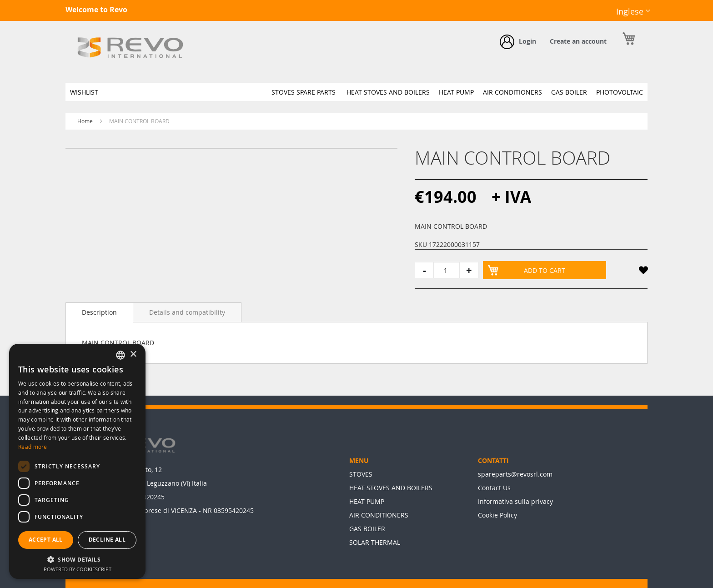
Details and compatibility (187, 312)
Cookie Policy (497, 515)
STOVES (361, 474)
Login (527, 41)
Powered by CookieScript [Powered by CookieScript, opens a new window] (78, 569)
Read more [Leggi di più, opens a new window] (33, 447)
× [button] (133, 354)
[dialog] (77, 461)
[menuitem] (84, 92)
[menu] (356, 92)
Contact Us (494, 488)
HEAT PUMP (367, 501)
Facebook (587, 19)
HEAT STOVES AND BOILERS (391, 488)
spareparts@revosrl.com (515, 474)
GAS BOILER (367, 529)
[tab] (99, 312)
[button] (633, 12)
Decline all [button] (107, 540)
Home (85, 121)
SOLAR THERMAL (375, 542)
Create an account (578, 41)
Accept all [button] (46, 540)
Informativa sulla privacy (515, 501)
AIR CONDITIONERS (379, 515)
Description (99, 312)
